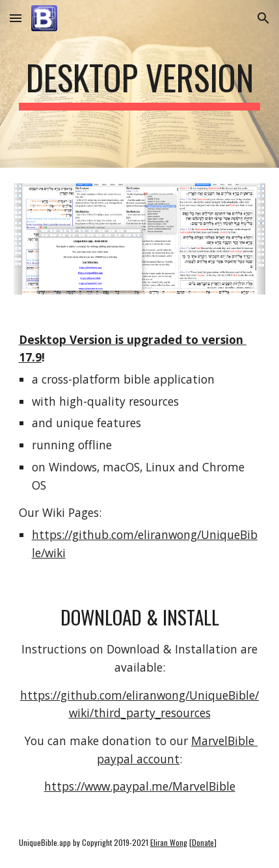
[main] (140, 84)
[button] (16, 18)
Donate (203, 842)
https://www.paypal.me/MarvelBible (140, 786)
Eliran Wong (169, 842)
